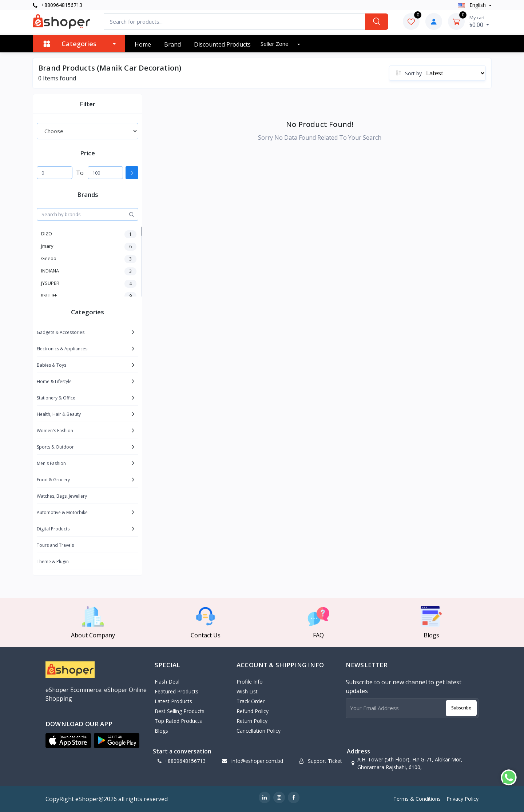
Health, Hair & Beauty (59, 414)
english (473, 5)
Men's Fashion (51, 463)
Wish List (247, 691)
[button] (68, 741)
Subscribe (461, 708)
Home (143, 44)
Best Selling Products (180, 711)
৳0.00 (479, 21)
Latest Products (173, 701)
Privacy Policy (463, 799)
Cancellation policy (259, 731)
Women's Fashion (55, 431)
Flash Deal (167, 682)
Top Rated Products (178, 721)
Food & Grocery (53, 480)
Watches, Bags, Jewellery (62, 496)
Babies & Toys (51, 365)
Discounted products (222, 44)
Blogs (161, 731)
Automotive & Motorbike (62, 512)
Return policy (252, 721)
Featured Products (176, 691)
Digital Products (53, 529)
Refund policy (253, 711)
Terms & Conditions (417, 799)
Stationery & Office (56, 398)
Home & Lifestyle (54, 381)
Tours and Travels (55, 545)
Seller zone (275, 44)
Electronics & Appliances (62, 349)
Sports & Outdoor (55, 447)
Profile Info (250, 682)
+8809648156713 (57, 5)
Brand (172, 44)
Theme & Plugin (53, 562)
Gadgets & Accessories (61, 332)
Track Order (251, 701)
